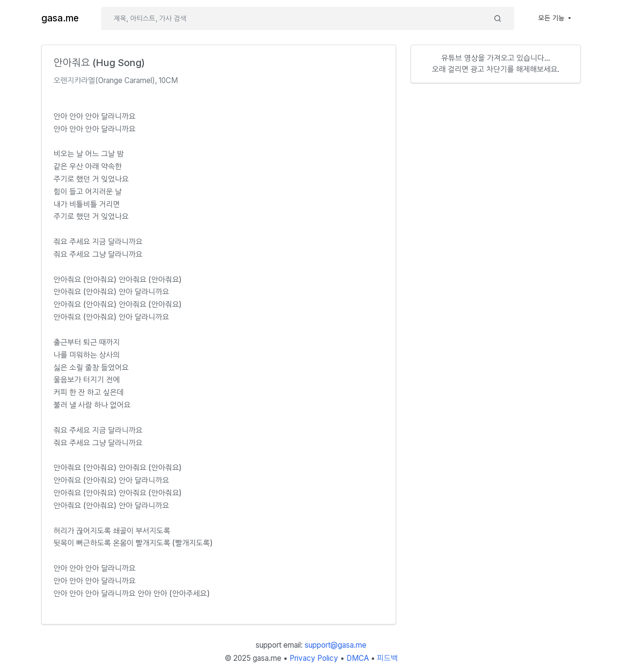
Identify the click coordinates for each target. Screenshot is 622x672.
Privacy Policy (314, 658)
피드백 (388, 658)
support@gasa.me (336, 645)
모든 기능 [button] (553, 18)
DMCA (358, 658)
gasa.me (60, 18)
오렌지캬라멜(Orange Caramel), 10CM (116, 80)
